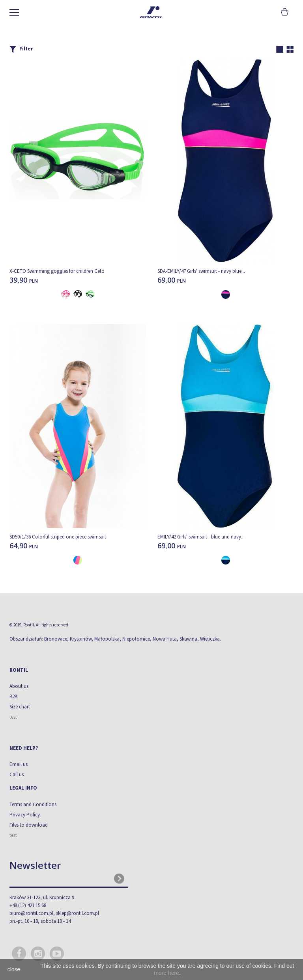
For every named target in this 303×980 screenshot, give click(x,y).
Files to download (29, 825)
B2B (13, 696)
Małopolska (107, 639)
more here (166, 973)
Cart (284, 12)
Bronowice (56, 639)
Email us (19, 764)
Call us (17, 774)
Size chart (20, 707)
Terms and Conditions (33, 804)
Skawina (188, 639)
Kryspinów (81, 639)
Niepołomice (136, 639)
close (14, 969)
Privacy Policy (25, 815)
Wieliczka (210, 639)
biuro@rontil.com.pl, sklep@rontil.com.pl (54, 913)
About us (19, 686)
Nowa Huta (165, 639)
